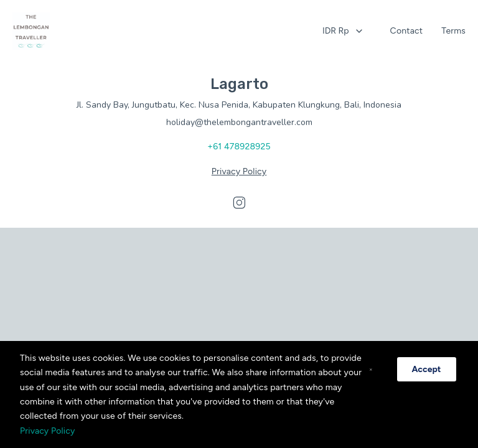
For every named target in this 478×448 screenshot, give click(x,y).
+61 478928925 (239, 147)
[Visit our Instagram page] (239, 203)
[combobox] (343, 31)
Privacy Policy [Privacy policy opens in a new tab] (239, 171)
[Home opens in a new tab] (31, 31)
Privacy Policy (47, 431)
